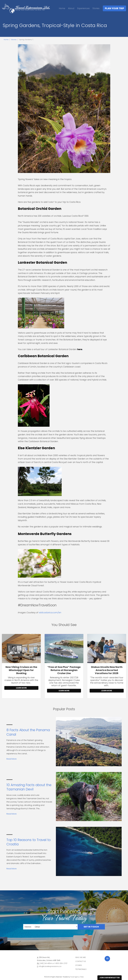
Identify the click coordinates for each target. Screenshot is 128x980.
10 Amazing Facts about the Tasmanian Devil (29, 787)
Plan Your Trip (114, 8)
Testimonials (81, 969)
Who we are (81, 957)
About (71, 8)
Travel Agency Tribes (77, 977)
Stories (96, 8)
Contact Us (81, 961)
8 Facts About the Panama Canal (28, 732)
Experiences (83, 8)
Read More (12, 759)
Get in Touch (91, 927)
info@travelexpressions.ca (50, 966)
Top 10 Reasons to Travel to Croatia (29, 842)
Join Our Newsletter (110, 978)
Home (62, 8)
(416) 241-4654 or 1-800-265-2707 (54, 963)
